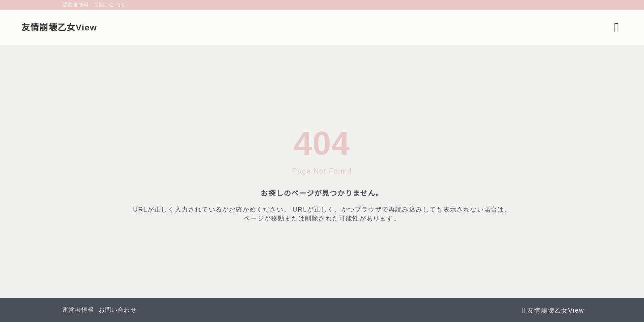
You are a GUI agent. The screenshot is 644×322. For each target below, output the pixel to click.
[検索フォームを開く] (578, 28)
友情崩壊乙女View (98, 28)
